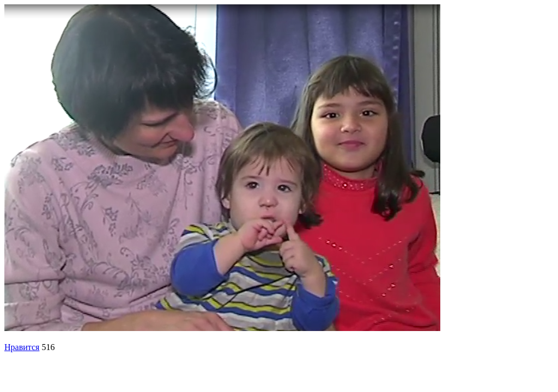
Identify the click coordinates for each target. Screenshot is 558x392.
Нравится (22, 347)
